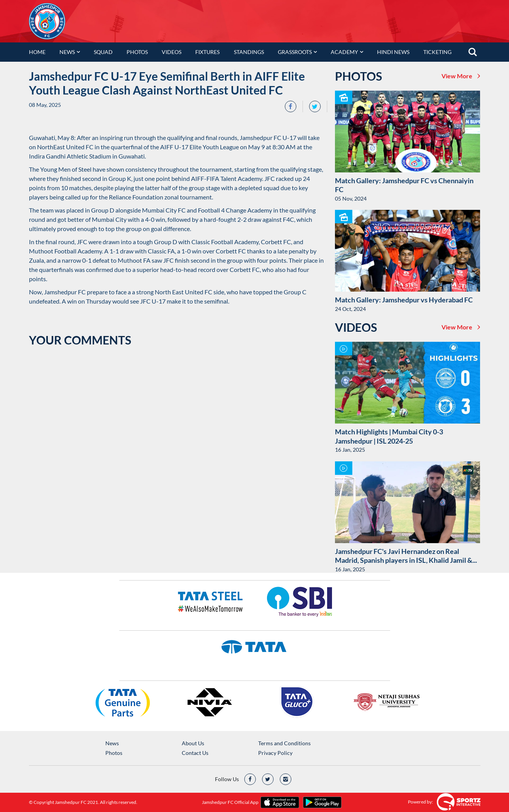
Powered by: (420, 802)
